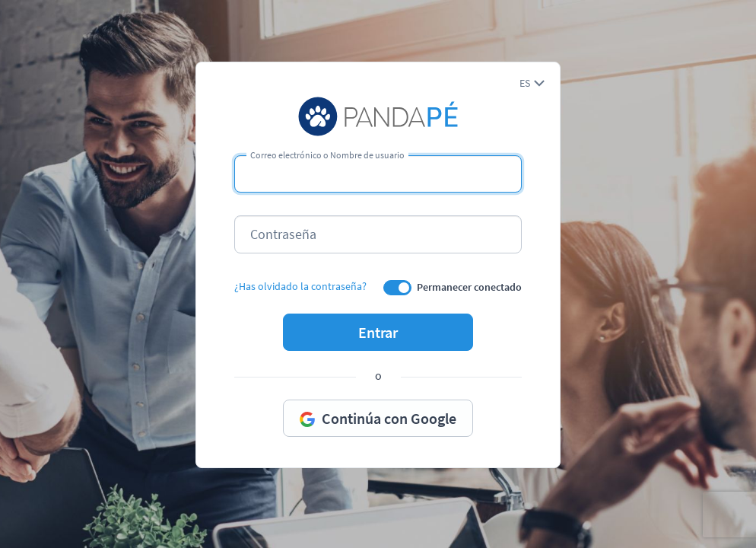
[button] (532, 83)
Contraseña (283, 234)
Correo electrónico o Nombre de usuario (327, 155)
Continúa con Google (378, 418)
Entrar (378, 332)
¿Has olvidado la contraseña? (300, 287)
